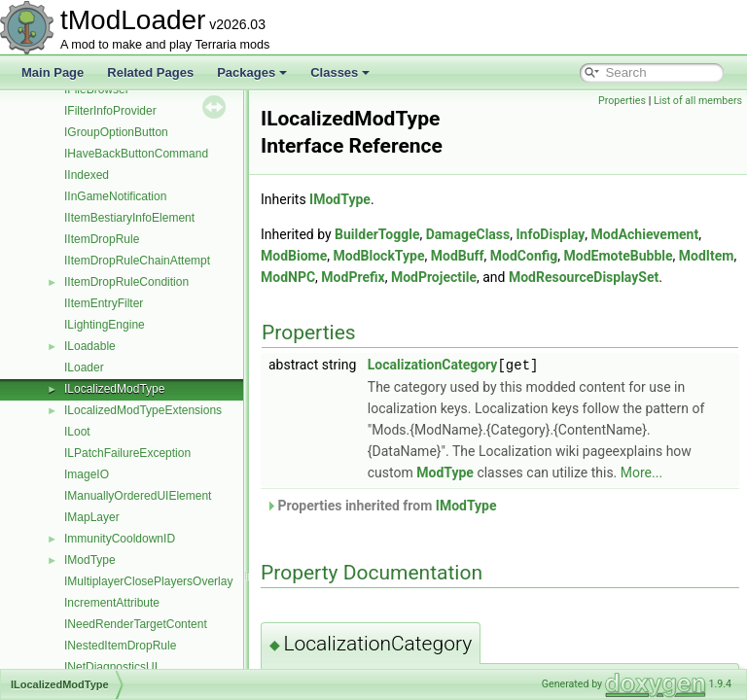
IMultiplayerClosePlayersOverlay (148, 581)
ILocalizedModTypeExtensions (143, 410)
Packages (252, 72)
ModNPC (288, 277)
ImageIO (87, 474)
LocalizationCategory (433, 365)
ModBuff (458, 256)
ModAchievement (645, 234)
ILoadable (90, 346)
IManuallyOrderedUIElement (138, 496)
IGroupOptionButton (116, 132)
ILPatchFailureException (127, 453)
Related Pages (150, 72)
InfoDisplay (550, 234)
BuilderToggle (377, 234)
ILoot (77, 432)
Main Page (53, 72)
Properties (622, 101)
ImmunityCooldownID (120, 539)
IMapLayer (92, 517)
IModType (90, 560)
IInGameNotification (115, 196)
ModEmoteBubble (619, 256)
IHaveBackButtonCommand (136, 154)
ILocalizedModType (114, 389)
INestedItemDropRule (120, 646)
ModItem (707, 256)
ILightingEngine (105, 325)
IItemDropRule (102, 239)
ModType (445, 472)
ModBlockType (379, 256)
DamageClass (468, 234)
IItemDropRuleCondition (126, 282)
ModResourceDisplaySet (584, 277)
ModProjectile (434, 277)
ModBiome (294, 256)
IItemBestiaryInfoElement (129, 218)
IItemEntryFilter (104, 303)
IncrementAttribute (112, 603)
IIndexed (87, 175)
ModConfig (524, 256)
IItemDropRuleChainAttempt (137, 261)
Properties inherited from (381, 505)
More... (641, 472)
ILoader (84, 367)
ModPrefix (353, 277)
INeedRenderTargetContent (136, 624)
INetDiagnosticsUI (111, 667)
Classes (340, 72)
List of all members (698, 101)
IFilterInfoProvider (110, 111)
